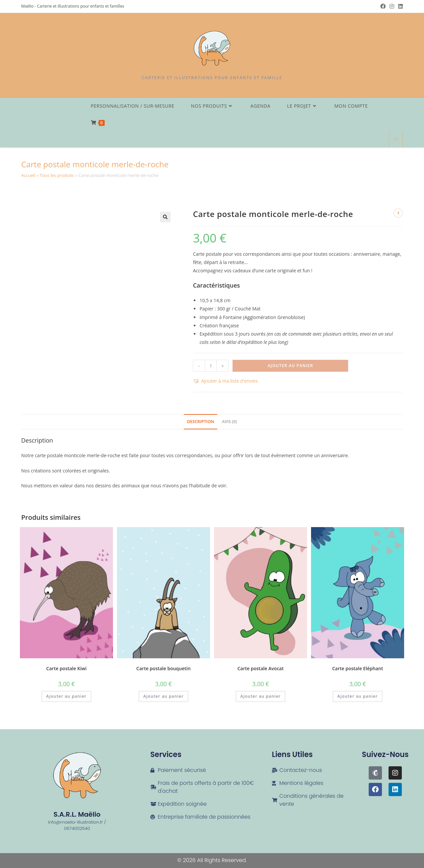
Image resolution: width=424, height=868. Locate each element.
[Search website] (396, 140)
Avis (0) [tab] (229, 422)
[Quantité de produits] (211, 366)
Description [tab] (201, 422)
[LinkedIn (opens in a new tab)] (399, 6)
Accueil (28, 175)
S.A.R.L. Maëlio (77, 814)
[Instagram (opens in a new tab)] (392, 6)
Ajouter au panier (290, 366)
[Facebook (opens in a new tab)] (383, 6)
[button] (165, 217)
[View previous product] (398, 213)
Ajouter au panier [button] (67, 696)
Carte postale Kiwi (67, 668)
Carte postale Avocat (261, 668)
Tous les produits (57, 175)
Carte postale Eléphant (358, 668)
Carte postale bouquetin (164, 668)
